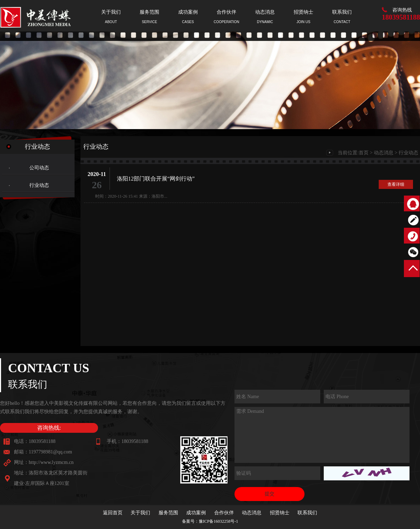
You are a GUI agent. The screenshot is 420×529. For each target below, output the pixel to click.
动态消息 (384, 153)
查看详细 (396, 184)
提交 (269, 494)
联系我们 (307, 513)
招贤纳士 (280, 513)
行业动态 (39, 185)
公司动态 (39, 168)
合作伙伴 (224, 513)
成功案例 (196, 513)
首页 (364, 153)
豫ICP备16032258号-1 (219, 521)
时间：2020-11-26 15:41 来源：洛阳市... (129, 196)
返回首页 (113, 513)
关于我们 (140, 513)
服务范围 (168, 513)
